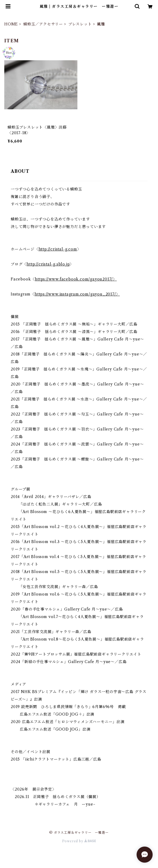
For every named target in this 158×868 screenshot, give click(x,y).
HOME (11, 24)
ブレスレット (80, 24)
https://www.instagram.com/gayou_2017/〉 (77, 294)
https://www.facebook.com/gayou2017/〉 (76, 279)
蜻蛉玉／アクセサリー (43, 24)
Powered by (79, 841)
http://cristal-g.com (58, 249)
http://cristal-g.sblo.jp (48, 264)
